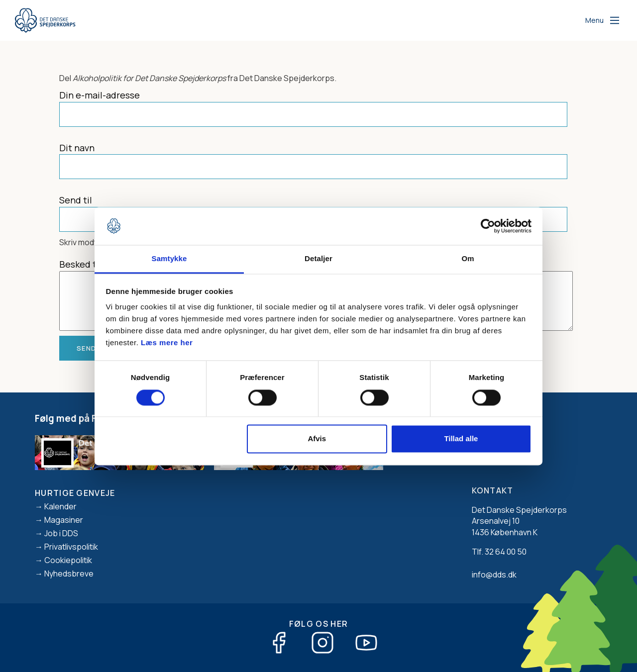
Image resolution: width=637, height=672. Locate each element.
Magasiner (64, 520)
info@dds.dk (494, 575)
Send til (76, 200)
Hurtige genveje (75, 493)
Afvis (317, 439)
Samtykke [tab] (169, 259)
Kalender (60, 506)
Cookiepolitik (68, 560)
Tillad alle (461, 439)
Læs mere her (167, 343)
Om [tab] (468, 259)
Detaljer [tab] (318, 259)
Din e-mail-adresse (100, 95)
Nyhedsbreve (69, 574)
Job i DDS (61, 533)
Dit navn (77, 148)
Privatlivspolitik (71, 547)
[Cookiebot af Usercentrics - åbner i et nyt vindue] (488, 226)
